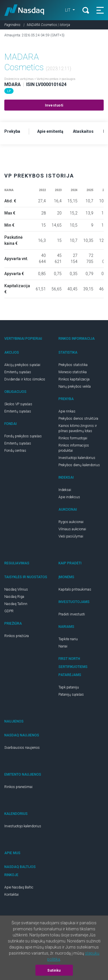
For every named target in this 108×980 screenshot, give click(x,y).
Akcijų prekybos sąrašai (22, 365)
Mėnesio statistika (73, 372)
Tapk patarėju (69, 687)
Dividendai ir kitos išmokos (25, 379)
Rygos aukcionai (71, 522)
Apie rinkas (67, 411)
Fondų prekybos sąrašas (23, 436)
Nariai (63, 646)
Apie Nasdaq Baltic (19, 887)
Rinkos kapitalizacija (74, 379)
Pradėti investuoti (72, 614)
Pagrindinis (12, 25)
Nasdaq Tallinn (16, 604)
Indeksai (65, 490)
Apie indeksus (69, 497)
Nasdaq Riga (14, 597)
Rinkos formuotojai (73, 438)
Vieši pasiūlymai (71, 536)
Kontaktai (12, 895)
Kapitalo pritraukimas (75, 589)
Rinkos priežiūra (17, 636)
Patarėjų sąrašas (71, 695)
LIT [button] (68, 10)
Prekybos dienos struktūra (78, 419)
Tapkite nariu (68, 639)
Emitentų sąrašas (18, 372)
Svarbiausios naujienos (22, 748)
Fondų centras (15, 451)
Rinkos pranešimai (18, 787)
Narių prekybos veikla (75, 387)
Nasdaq (24, 10)
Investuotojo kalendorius (77, 458)
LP (9, 91)
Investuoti (54, 105)
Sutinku (54, 970)
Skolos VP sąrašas (18, 404)
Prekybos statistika (73, 365)
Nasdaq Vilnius (16, 589)
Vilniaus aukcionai (72, 529)
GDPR (9, 611)
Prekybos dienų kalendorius (79, 465)
